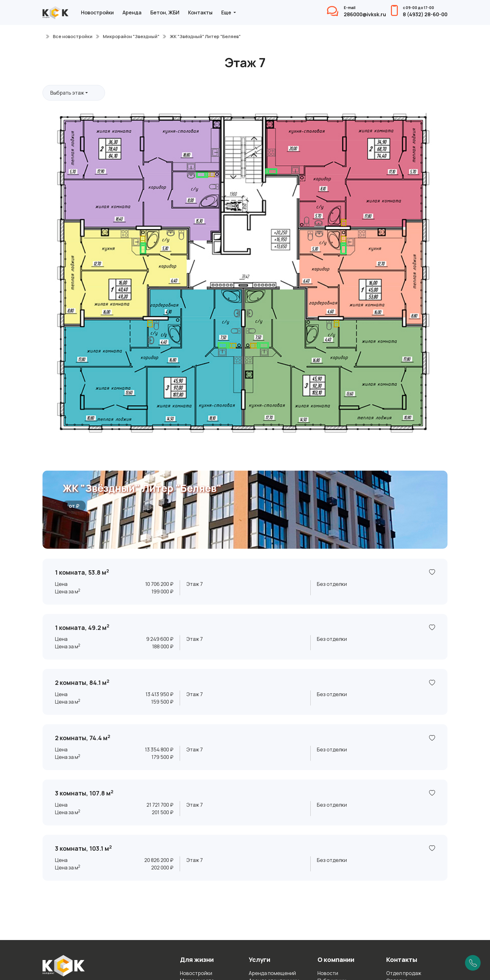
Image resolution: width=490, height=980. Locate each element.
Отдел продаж (404, 973)
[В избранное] (432, 573)
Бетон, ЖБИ (165, 12)
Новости (328, 973)
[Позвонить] (473, 963)
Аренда (132, 12)
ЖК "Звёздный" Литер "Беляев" (142, 488)
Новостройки (97, 12)
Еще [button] (227, 12)
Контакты (200, 12)
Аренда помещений (272, 973)
